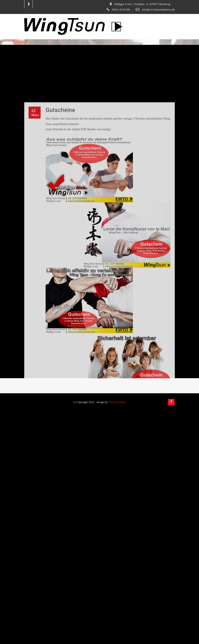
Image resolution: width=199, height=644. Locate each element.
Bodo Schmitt (118, 402)
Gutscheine (60, 150)
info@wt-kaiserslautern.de (158, 9)
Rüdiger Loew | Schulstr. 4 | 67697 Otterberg (142, 4)
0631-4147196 (121, 9)
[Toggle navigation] (169, 22)
